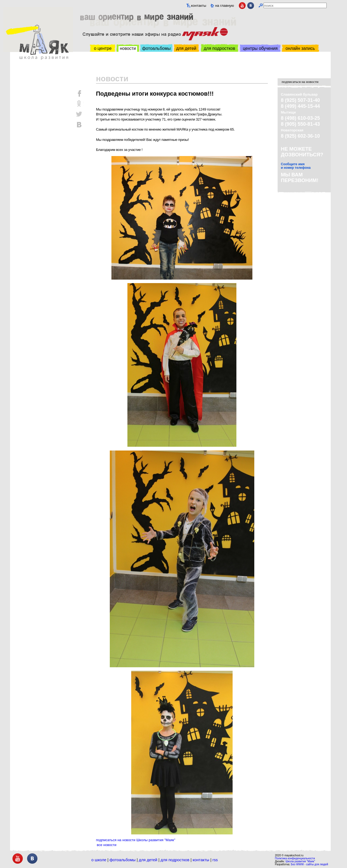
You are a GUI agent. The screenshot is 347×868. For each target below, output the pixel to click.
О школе (99, 860)
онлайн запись (300, 48)
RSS (215, 860)
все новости (107, 845)
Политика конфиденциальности (295, 858)
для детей (186, 48)
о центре (103, 48)
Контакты (201, 860)
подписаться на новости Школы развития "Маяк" (136, 840)
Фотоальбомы (123, 860)
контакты (199, 6)
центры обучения (260, 48)
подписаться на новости (300, 82)
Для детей (148, 860)
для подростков (219, 48)
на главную (225, 6)
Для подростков (175, 860)
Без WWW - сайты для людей (309, 864)
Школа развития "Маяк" (300, 861)
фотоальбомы (157, 48)
